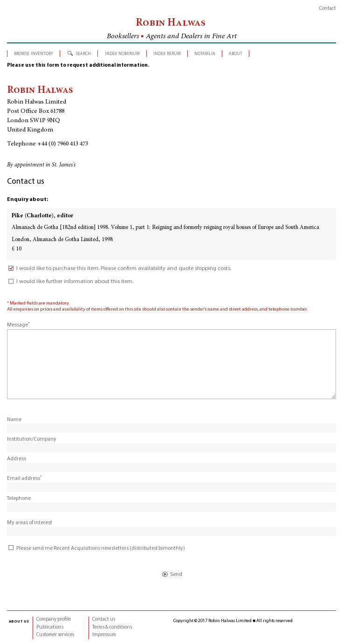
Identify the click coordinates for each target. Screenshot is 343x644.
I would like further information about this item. (70, 282)
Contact (328, 9)
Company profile (54, 620)
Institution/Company (32, 439)
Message (18, 325)
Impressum (104, 635)
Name (14, 420)
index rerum (167, 53)
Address (17, 459)
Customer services (55, 635)
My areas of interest (30, 523)
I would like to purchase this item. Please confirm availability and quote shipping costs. (119, 269)
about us (19, 621)
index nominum (122, 53)
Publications (50, 627)
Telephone (19, 499)
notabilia (205, 53)
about (236, 53)
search (83, 53)
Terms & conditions (112, 627)
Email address (24, 478)
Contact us (104, 620)
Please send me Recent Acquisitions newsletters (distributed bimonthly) (96, 548)
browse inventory (34, 53)
